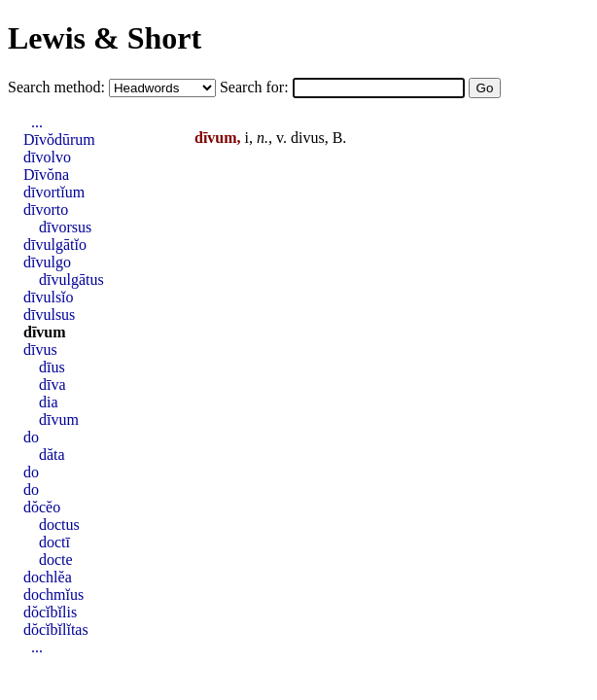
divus (308, 138)
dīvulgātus (71, 280)
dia (49, 402)
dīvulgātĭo (55, 245)
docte (56, 560)
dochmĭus (53, 595)
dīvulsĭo (49, 297)
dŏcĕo (42, 507)
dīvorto (46, 210)
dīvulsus (49, 315)
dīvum (45, 332)
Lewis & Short (105, 38)
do (31, 437)
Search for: (256, 87)
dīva (53, 385)
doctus (59, 525)
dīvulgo (47, 262)
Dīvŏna (46, 175)
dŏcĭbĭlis (50, 612)
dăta (52, 455)
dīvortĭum (54, 192)
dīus (52, 367)
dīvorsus (65, 227)
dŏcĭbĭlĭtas (56, 630)
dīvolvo (47, 157)
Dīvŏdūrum (59, 140)
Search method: (58, 87)
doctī (54, 542)
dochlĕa (48, 577)
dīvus (40, 350)
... (37, 122)
